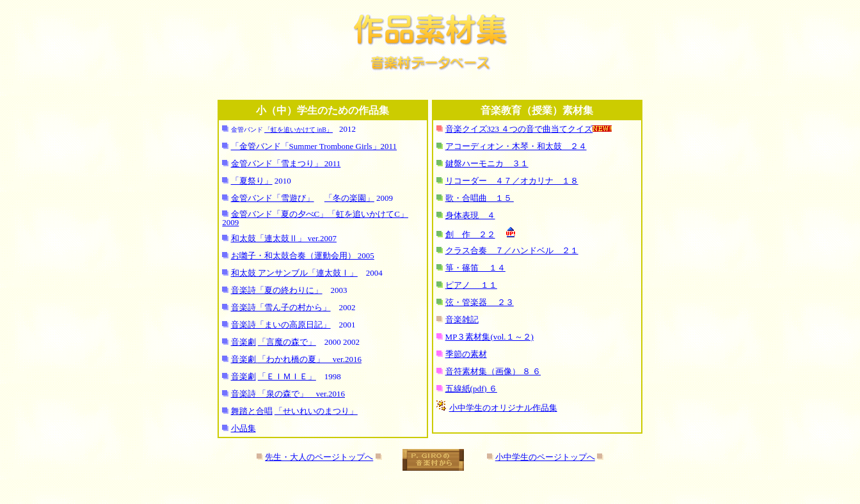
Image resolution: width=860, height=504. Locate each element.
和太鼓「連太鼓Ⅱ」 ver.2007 (284, 238)
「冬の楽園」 (349, 198)
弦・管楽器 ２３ (480, 302)
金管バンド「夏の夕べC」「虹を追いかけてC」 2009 (315, 218)
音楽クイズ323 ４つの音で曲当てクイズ (519, 129)
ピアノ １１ (471, 285)
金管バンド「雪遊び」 (273, 198)
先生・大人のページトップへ (319, 457)
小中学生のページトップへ (545, 457)
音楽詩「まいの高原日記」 (281, 325)
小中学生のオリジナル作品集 (503, 408)
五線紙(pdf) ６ (471, 389)
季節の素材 (466, 354)
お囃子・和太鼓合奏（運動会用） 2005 (303, 256)
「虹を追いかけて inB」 (299, 130)
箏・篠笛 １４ (475, 268)
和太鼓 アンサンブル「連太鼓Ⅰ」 (294, 273)
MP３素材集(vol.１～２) (490, 337)
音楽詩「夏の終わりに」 (277, 290)
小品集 (243, 428)
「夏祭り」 (252, 181)
